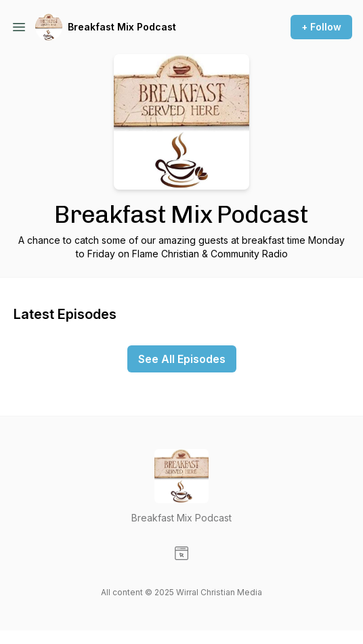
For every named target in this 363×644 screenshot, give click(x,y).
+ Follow (321, 27)
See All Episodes (182, 359)
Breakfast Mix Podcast (122, 27)
